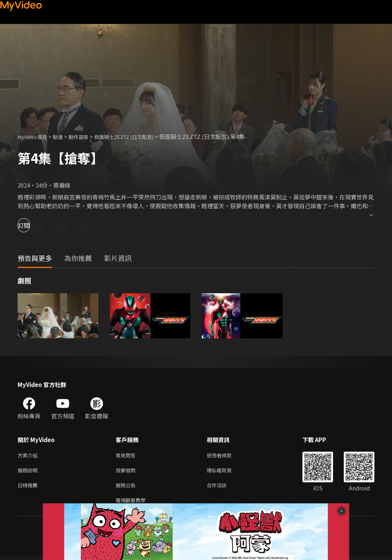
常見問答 (127, 456)
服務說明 (29, 472)
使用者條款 (226, 456)
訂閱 (33, 225)
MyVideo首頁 (35, 136)
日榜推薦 (29, 488)
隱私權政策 (226, 472)
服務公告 (127, 488)
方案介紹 (29, 456)
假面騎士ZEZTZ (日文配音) (139, 136)
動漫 (64, 136)
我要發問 (127, 472)
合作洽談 (223, 488)
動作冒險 (87, 136)
